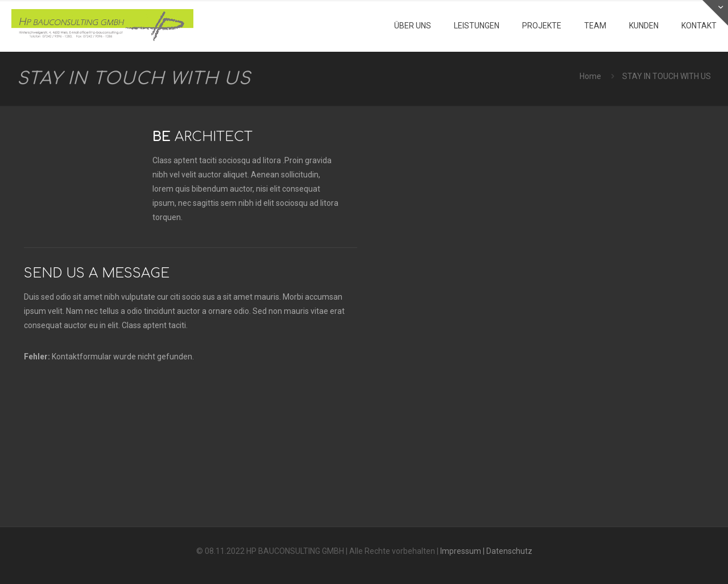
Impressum (461, 551)
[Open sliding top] (715, 13)
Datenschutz (509, 551)
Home (590, 76)
